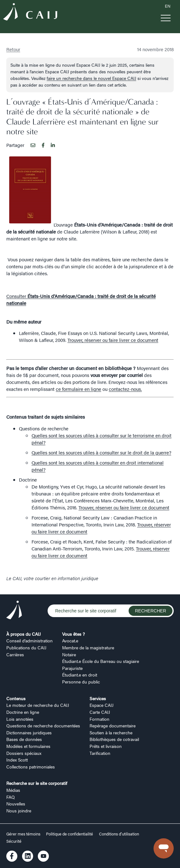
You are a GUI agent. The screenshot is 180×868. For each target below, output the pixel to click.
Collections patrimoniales (31, 767)
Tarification (100, 753)
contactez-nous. (125, 389)
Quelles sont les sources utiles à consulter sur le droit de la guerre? (101, 452)
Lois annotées (20, 719)
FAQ (11, 797)
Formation (99, 719)
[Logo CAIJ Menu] (30, 13)
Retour (13, 49)
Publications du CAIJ (26, 647)
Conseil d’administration (29, 640)
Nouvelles (16, 804)
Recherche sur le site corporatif (37, 783)
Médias (13, 790)
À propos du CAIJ (23, 634)
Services (98, 698)
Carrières (15, 654)
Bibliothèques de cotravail (114, 739)
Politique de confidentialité (70, 834)
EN (168, 6)
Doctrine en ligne (23, 712)
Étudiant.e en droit (80, 675)
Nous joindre (19, 810)
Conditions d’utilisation (119, 834)
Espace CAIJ (102, 705)
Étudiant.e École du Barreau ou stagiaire (101, 661)
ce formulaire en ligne (78, 389)
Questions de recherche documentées (43, 725)
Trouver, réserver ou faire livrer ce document (113, 340)
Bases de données (24, 739)
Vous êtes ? (73, 634)
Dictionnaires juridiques (29, 732)
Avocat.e (70, 640)
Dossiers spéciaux (24, 753)
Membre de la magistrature (88, 647)
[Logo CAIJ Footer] (14, 611)
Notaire (69, 654)
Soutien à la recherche (111, 732)
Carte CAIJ (100, 712)
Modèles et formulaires (28, 746)
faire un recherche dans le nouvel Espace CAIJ (91, 78)
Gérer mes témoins (24, 834)
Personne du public (81, 682)
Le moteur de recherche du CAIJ (38, 705)
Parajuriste (72, 668)
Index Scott (17, 760)
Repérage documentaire (113, 725)
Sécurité (14, 841)
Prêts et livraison (106, 746)
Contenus (16, 698)
